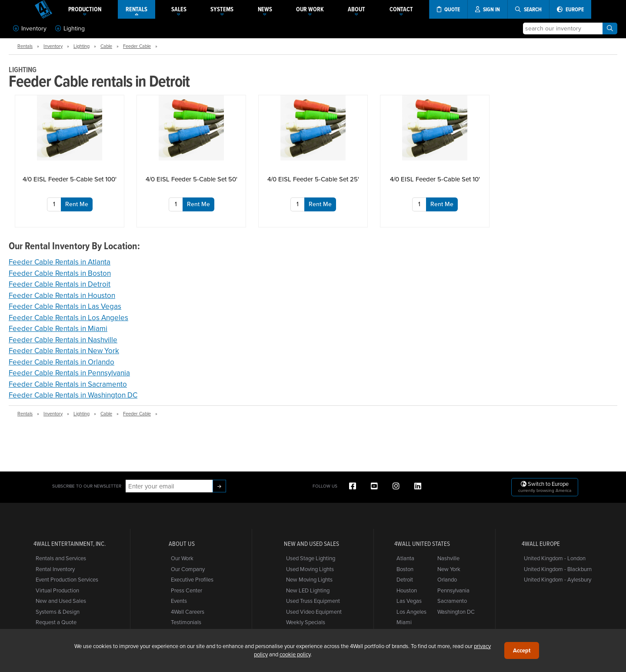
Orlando (447, 579)
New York (449, 569)
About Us (182, 544)
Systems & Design (58, 612)
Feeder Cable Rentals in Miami (58, 328)
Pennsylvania (453, 590)
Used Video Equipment (314, 612)
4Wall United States (422, 544)
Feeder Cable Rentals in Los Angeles (68, 318)
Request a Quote (56, 622)
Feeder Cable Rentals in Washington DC (73, 395)
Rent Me (77, 204)
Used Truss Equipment (313, 601)
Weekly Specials (306, 622)
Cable (106, 46)
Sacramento (452, 601)
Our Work (182, 558)
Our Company (188, 569)
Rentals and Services (61, 558)
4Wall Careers (188, 612)
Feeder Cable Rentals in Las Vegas (65, 306)
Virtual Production (57, 590)
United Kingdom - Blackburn (558, 569)
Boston (405, 569)
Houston (407, 590)
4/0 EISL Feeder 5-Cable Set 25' (313, 179)
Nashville (448, 558)
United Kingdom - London (555, 558)
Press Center (186, 590)
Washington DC (456, 612)
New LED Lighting (308, 590)
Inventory (30, 28)
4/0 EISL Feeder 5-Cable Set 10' (435, 179)
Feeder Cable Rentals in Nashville (63, 340)
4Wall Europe (541, 544)
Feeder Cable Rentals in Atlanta (60, 262)
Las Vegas (409, 601)
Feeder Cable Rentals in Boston (60, 273)
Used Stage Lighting (311, 558)
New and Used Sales (61, 601)
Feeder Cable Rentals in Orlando (62, 362)
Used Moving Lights (310, 569)
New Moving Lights (309, 579)
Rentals (25, 46)
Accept (522, 650)
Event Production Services (67, 579)
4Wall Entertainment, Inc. (70, 544)
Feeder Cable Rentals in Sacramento (68, 384)
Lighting (70, 28)
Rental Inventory (55, 569)
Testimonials (186, 622)
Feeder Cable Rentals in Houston (62, 295)
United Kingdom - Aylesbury (558, 579)
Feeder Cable (137, 46)
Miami (404, 622)
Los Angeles (411, 612)
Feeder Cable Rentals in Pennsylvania (69, 373)
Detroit (405, 579)
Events (179, 601)
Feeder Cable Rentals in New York (64, 351)
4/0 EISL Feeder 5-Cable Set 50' (191, 179)
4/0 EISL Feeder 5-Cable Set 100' (70, 179)
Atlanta (405, 558)
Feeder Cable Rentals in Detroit (60, 284)
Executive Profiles (192, 579)
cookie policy (295, 654)
